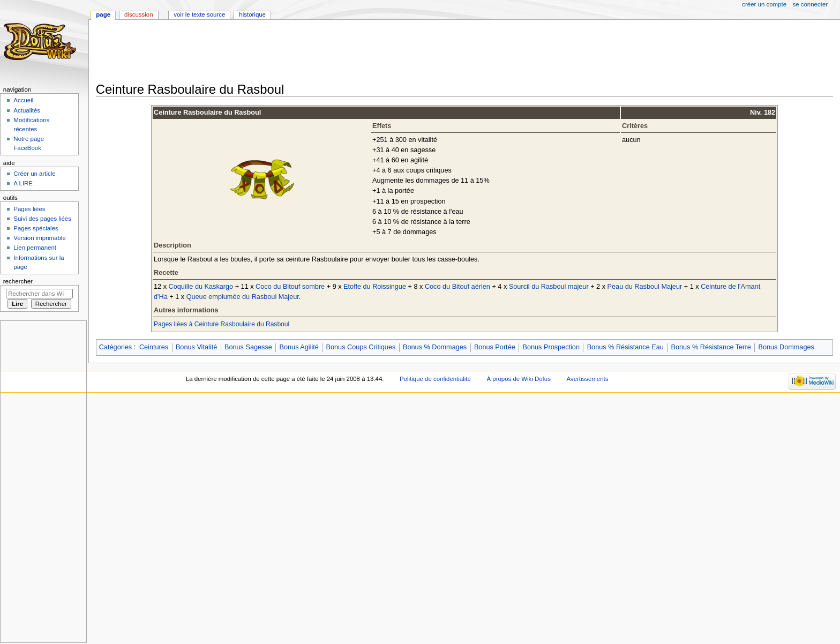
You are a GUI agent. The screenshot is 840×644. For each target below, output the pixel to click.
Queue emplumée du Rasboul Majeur (243, 297)
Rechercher (18, 281)
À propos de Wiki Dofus (519, 379)
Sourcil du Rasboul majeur (549, 287)
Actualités (27, 110)
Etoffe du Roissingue (375, 287)
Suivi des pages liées (42, 219)
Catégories (115, 347)
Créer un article (34, 174)
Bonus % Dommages (435, 347)
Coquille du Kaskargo (201, 287)
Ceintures (154, 347)
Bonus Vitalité (196, 347)
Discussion (138, 14)
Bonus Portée (495, 347)
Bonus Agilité (299, 347)
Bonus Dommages (786, 347)
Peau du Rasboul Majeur (645, 287)
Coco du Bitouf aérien (457, 287)
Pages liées (29, 209)
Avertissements (588, 379)
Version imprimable (39, 238)
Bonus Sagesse (248, 347)
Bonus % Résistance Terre (711, 347)
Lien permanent (35, 248)
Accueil (23, 100)
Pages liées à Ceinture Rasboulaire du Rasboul (222, 324)
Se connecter (811, 4)
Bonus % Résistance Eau (625, 347)
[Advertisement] (291, 52)
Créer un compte (764, 4)
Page (103, 14)
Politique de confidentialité (435, 379)
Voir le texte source (199, 14)
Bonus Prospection (551, 347)
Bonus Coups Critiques (361, 347)
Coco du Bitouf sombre (290, 287)
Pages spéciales (36, 228)
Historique (252, 14)
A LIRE (23, 183)
